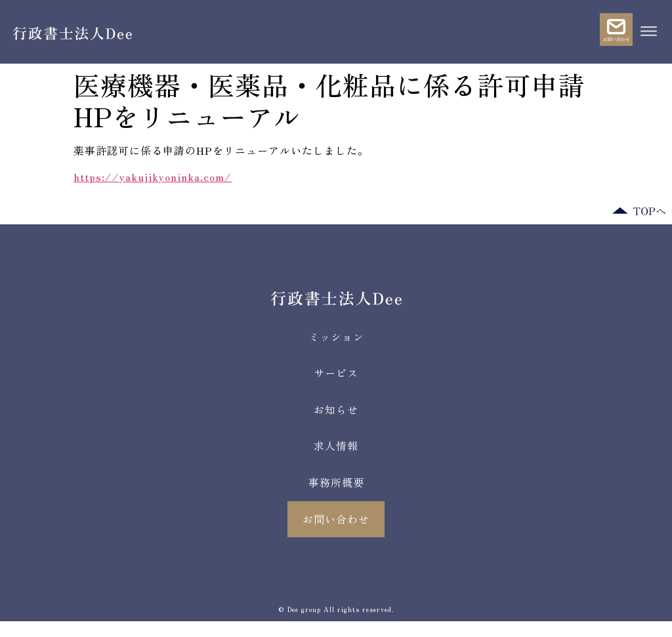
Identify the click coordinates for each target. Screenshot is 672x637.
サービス (336, 373)
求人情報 (336, 445)
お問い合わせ (336, 519)
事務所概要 (336, 482)
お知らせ (336, 409)
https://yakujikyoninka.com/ (153, 176)
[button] (648, 32)
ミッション (336, 337)
